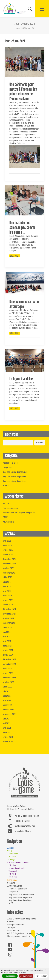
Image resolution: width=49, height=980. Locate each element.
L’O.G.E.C (13, 877)
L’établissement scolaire (18, 862)
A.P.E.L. (12, 903)
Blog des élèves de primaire (20, 897)
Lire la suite (15, 256)
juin (29, 28)
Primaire (12, 857)
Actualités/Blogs (15, 886)
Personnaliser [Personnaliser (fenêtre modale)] (41, 976)
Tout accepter (10, 976)
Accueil (18, 28)
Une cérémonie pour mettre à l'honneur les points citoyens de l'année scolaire (23, 91)
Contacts (11, 883)
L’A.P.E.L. (13, 874)
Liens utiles (12, 880)
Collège (12, 859)
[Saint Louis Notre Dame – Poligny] (15, 9)
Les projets (13, 892)
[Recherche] (29, 9)
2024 (24, 28)
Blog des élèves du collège (20, 900)
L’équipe (12, 865)
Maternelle (13, 854)
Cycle (10, 851)
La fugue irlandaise (21, 379)
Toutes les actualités (18, 889)
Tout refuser (26, 976)
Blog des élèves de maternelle (21, 894)
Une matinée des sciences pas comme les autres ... (22, 227)
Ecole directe (13, 930)
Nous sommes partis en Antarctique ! (24, 304)
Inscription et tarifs (17, 868)
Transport (13, 871)
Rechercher (12, 434)
